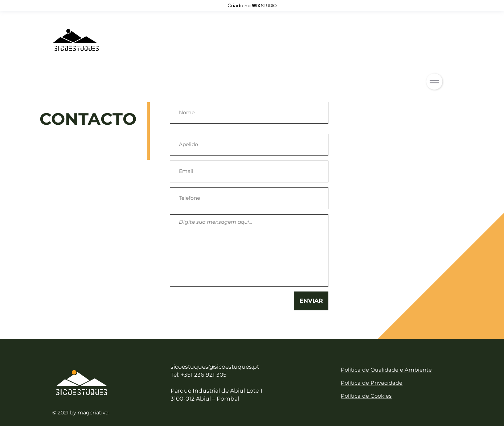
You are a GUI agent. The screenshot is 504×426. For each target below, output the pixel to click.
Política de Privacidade (372, 383)
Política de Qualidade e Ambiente (386, 370)
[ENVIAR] (311, 301)
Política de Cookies (366, 396)
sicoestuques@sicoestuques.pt (215, 367)
